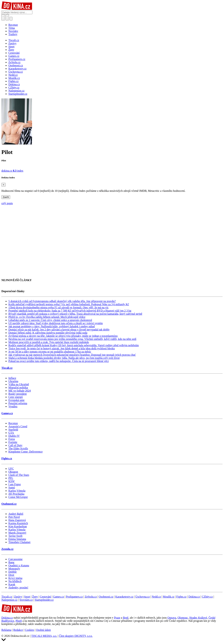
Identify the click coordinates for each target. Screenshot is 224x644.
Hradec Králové (198, 618)
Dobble (13, 572)
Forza (12, 439)
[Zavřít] (3, 185)
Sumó (12, 488)
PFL (11, 478)
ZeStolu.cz (91, 597)
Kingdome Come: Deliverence (26, 452)
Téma (12, 28)
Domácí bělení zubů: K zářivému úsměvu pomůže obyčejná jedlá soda (48, 333)
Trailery (13, 34)
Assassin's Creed (18, 426)
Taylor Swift (15, 536)
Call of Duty (15, 445)
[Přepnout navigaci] (11, 19)
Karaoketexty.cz (124, 597)
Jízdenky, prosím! (18, 588)
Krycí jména (15, 578)
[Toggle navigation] (7, 17)
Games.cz (7, 413)
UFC (11, 469)
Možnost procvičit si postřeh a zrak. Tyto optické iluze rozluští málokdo (49, 342)
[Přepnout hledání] (3, 17)
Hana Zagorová (17, 520)
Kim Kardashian (18, 526)
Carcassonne (15, 559)
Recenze (13, 25)
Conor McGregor (18, 497)
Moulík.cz (169, 597)
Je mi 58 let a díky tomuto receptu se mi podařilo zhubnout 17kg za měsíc (50, 352)
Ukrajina (13, 381)
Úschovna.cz (142, 597)
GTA (11, 433)
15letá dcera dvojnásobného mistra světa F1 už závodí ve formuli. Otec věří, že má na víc (59, 307)
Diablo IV (14, 436)
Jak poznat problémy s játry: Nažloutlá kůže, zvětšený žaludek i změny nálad (52, 326)
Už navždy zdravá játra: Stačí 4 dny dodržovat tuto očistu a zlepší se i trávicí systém (56, 323)
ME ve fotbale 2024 (20, 391)
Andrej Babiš (16, 514)
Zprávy (18, 597)
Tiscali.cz (7, 368)
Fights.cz (7, 458)
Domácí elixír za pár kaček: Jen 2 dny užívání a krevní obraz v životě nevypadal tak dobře (59, 330)
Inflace (12, 378)
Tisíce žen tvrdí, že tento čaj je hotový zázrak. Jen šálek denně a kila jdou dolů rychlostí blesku (62, 348)
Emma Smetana (17, 539)
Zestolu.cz (7, 549)
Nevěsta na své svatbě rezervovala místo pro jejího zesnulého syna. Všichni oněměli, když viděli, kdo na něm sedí (72, 339)
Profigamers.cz (74, 597)
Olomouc (183, 618)
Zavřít (6, 197)
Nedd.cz (156, 597)
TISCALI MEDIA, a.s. (44, 636)
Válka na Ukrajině (19, 384)
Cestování (45, 597)
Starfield (13, 430)
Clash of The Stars (19, 475)
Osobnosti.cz (9, 504)
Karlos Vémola (17, 491)
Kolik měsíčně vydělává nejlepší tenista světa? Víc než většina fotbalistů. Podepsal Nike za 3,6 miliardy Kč (69, 304)
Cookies (29, 630)
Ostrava (172, 618)
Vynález (13, 406)
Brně (126, 618)
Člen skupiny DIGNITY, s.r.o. (76, 636)
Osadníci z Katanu (19, 565)
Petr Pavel (14, 517)
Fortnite (13, 442)
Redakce (18, 630)
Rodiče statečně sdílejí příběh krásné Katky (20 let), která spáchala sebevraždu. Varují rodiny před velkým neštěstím (74, 345)
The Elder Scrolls (18, 448)
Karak (12, 584)
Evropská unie (16, 400)
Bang (11, 562)
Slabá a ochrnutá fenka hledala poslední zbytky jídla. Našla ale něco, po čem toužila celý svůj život (64, 358)
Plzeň (19, 621)
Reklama (6, 630)
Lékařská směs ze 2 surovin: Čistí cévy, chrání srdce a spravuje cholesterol (50, 320)
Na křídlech (15, 581)
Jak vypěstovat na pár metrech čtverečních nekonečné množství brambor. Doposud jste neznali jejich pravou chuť (72, 355)
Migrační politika (18, 388)
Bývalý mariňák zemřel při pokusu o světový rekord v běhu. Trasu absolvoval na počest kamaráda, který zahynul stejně (75, 314)
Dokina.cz (194, 597)
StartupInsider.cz (44, 600)
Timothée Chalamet (19, 542)
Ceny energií (16, 397)
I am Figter (15, 484)
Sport (27, 597)
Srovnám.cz (26, 600)
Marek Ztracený (17, 533)
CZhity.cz (207, 597)
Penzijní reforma (18, 403)
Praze (117, 618)
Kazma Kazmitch (18, 523)
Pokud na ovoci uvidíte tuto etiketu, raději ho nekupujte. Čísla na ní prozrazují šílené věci (59, 361)
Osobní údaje (43, 630)
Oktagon (13, 472)
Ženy (35, 597)
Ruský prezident (17, 394)
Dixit (11, 575)
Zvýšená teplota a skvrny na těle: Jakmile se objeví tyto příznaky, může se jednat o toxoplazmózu (63, 336)
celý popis (7, 203)
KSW (12, 481)
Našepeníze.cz (9, 600)
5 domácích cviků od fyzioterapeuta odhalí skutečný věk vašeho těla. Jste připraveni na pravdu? (62, 301)
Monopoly (14, 569)
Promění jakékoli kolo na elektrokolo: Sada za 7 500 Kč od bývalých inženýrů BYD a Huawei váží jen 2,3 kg (70, 311)
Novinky (13, 31)
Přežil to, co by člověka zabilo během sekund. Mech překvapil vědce (47, 317)
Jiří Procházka (16, 494)
